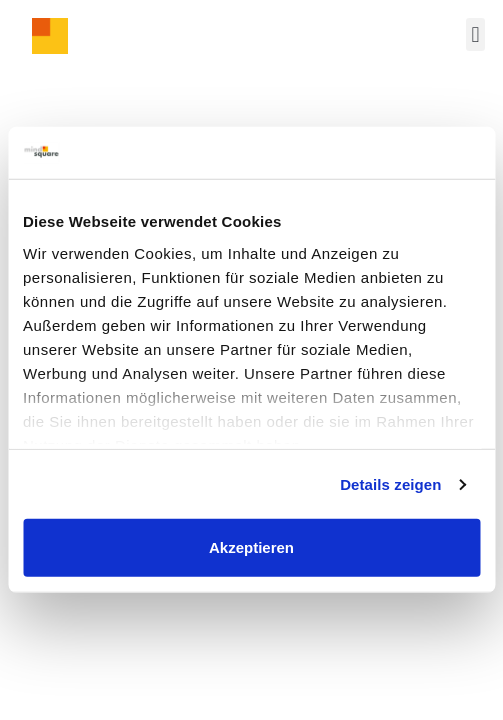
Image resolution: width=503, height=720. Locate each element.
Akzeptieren (251, 547)
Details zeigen (390, 484)
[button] (475, 34)
